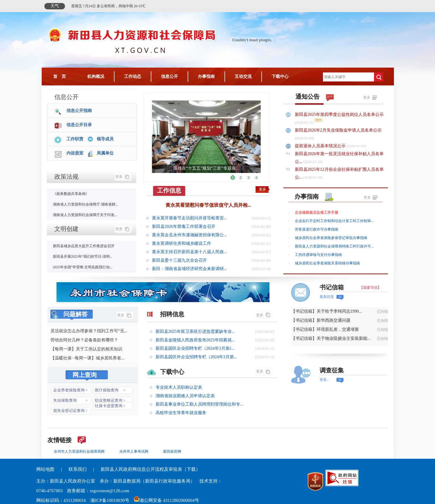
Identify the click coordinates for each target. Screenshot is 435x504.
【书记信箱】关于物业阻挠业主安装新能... (331, 338)
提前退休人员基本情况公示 (321, 146)
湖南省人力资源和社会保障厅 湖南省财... (85, 204)
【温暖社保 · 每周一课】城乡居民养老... (87, 358)
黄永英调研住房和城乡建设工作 (182, 243)
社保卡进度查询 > (110, 406)
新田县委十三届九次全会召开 (179, 260)
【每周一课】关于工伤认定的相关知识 (86, 349)
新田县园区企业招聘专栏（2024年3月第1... (195, 348)
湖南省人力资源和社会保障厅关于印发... (85, 215)
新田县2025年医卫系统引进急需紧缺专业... (195, 332)
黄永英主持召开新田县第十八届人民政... (190, 252)
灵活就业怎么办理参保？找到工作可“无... (89, 331)
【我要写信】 (370, 288)
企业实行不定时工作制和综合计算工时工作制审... (334, 221)
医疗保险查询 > (110, 390)
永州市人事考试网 (134, 451)
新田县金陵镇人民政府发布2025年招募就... (195, 340)
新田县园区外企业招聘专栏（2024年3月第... (196, 357)
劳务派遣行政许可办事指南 (317, 229)
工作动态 (133, 77)
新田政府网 (172, 451)
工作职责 (75, 139)
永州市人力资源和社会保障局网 (79, 451)
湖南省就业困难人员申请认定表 (185, 396)
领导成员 (105, 139)
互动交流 (243, 77)
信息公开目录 (79, 125)
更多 (119, 177)
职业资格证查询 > (110, 400)
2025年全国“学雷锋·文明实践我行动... (83, 267)
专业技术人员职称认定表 (179, 387)
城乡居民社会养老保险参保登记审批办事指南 (331, 238)
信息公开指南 (79, 111)
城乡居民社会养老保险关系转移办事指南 (327, 263)
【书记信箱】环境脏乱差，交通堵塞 (325, 329)
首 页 (60, 77)
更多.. (324, 380)
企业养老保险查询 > (71, 390)
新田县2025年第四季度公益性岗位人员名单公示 (339, 115)
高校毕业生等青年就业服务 (181, 413)
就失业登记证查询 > (71, 411)
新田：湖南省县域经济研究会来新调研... (190, 269)
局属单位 (105, 153)
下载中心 (280, 77)
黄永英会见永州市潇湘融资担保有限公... (190, 235)
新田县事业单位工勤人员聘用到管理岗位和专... (200, 404)
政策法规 (66, 177)
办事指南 (206, 77)
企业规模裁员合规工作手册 (317, 212)
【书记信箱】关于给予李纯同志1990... (327, 311)
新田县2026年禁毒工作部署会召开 (184, 226)
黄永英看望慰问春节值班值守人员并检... (208, 205)
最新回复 (327, 297)
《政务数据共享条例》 (71, 194)
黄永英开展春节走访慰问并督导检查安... (190, 218)
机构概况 (96, 77)
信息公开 (169, 77)
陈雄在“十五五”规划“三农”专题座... (206, 168)
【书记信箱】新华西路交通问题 (321, 320)
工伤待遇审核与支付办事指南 (318, 255)
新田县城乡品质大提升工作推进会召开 (84, 246)
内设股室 (75, 153)
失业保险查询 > (71, 400)
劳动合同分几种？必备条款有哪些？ (84, 340)
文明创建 (66, 229)
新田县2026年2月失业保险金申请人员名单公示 (338, 130)
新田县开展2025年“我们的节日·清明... (83, 257)
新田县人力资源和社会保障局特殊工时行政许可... (334, 246)
